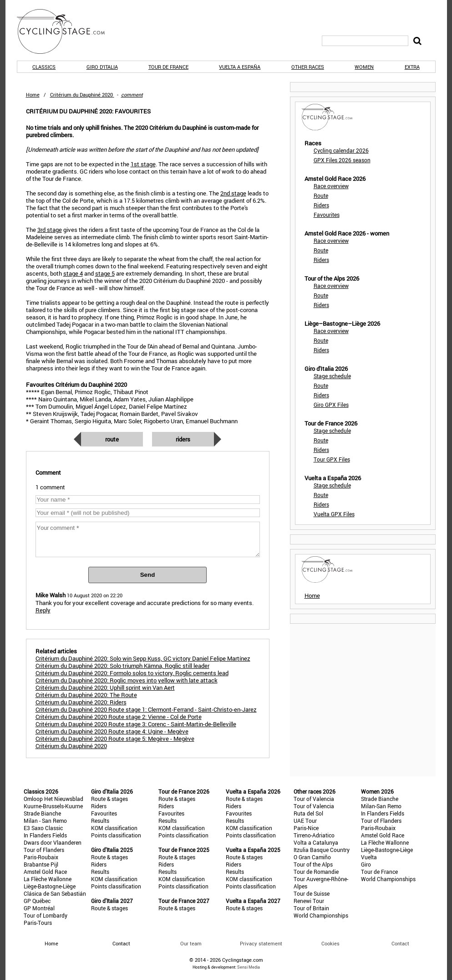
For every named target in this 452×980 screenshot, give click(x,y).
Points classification (116, 835)
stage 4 (73, 273)
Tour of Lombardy (46, 915)
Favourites (327, 215)
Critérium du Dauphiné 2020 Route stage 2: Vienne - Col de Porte (119, 717)
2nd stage (233, 193)
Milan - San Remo (45, 821)
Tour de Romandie (316, 872)
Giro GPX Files (331, 405)
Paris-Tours (38, 923)
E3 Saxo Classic (43, 828)
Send (148, 575)
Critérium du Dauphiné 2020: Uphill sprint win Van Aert (105, 688)
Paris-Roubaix (41, 857)
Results (100, 821)
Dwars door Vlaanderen (53, 842)
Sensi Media (249, 967)
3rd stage (50, 230)
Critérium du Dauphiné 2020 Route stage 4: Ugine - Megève (112, 731)
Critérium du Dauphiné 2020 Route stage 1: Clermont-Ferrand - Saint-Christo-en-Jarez (146, 709)
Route (112, 439)
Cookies (330, 943)
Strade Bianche (42, 813)
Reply (43, 610)
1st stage (143, 164)
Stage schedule (332, 376)
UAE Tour (305, 821)
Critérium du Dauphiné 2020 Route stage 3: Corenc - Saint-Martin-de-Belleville (136, 724)
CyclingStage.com (67, 31)
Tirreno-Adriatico (314, 835)
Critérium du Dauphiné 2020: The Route (86, 695)
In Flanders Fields (45, 835)
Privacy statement (261, 943)
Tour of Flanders (44, 850)
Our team (191, 943)
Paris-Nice (306, 828)
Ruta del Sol (308, 813)
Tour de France (168, 67)
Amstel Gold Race (45, 872)
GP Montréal (39, 908)
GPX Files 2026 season (342, 160)
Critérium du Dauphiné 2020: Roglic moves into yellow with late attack (127, 680)
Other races (308, 67)
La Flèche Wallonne (48, 879)
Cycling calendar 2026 (341, 150)
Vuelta (369, 857)
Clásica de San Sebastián (55, 893)
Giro (366, 864)
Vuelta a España (240, 67)
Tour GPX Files (332, 459)
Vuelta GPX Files (334, 514)
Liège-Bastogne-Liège (50, 886)
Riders (183, 439)
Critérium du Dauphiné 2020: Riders (81, 702)
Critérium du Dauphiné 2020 (71, 746)
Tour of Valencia (314, 799)
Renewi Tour (309, 901)
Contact (400, 943)
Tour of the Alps (313, 864)
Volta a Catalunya (316, 842)
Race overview (331, 186)
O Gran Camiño (312, 857)
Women (364, 67)
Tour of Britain (311, 908)
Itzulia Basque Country (322, 850)
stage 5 (105, 273)
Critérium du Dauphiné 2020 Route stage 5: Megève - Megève (115, 739)
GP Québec (37, 901)
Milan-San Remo (381, 806)
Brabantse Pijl (41, 864)
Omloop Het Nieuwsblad (53, 799)
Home (33, 95)
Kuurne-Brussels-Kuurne (53, 806)
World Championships (321, 915)
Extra (412, 67)
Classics (44, 67)
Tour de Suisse (312, 893)
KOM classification (114, 828)
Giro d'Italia (102, 67)
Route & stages (109, 799)
